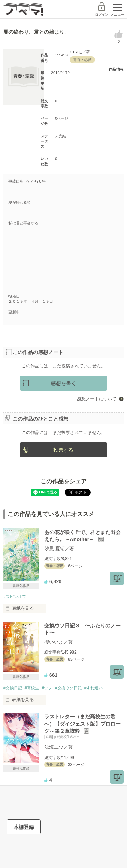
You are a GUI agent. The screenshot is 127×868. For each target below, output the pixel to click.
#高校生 (32, 688)
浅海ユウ (54, 747)
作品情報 (116, 69)
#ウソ (47, 688)
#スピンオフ (15, 597)
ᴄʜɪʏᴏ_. (76, 52)
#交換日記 (13, 688)
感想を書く (63, 383)
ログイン (102, 14)
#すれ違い (94, 688)
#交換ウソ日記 (68, 688)
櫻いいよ (54, 642)
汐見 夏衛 (55, 549)
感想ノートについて (97, 399)
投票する (63, 450)
